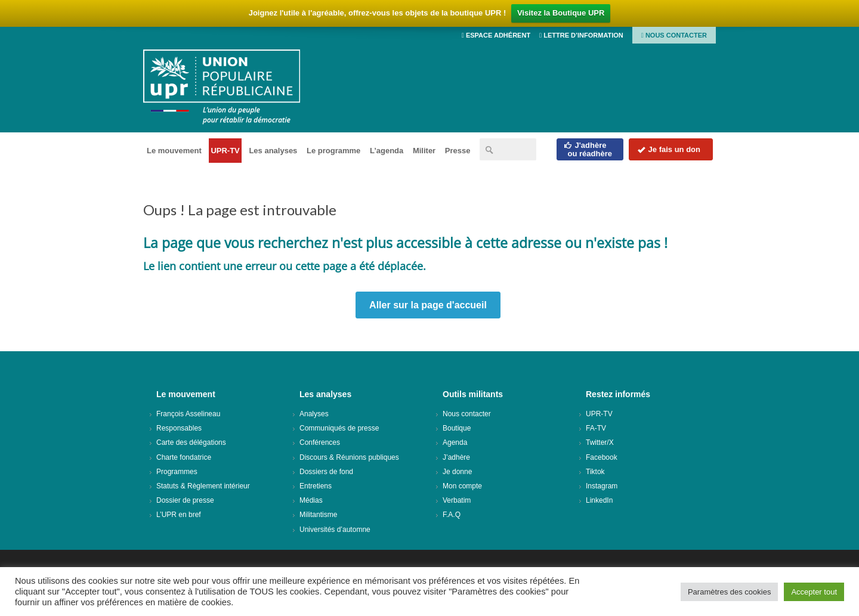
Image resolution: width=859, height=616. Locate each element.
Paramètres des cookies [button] (729, 592)
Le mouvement (174, 151)
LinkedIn (599, 500)
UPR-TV (225, 151)
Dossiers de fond (326, 472)
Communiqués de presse (339, 428)
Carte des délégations (191, 442)
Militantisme (318, 515)
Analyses (314, 414)
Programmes (177, 472)
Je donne (457, 472)
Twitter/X (600, 442)
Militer (424, 151)
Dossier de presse (185, 500)
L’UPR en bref (179, 515)
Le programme (333, 151)
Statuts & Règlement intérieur (203, 486)
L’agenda (387, 151)
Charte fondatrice (184, 457)
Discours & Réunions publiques (349, 457)
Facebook (602, 457)
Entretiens (316, 486)
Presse (458, 151)
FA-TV (596, 428)
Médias (311, 500)
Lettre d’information (581, 35)
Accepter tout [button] (814, 592)
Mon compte (462, 486)
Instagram (602, 486)
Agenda (455, 442)
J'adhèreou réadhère (588, 149)
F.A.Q (452, 515)
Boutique (457, 428)
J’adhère (456, 457)
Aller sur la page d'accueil (428, 305)
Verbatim (457, 500)
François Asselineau (188, 414)
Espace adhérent (496, 35)
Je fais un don (669, 149)
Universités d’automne (335, 530)
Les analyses (273, 151)
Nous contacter (674, 35)
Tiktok (595, 472)
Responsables (179, 428)
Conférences (320, 442)
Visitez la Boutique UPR (561, 13)
